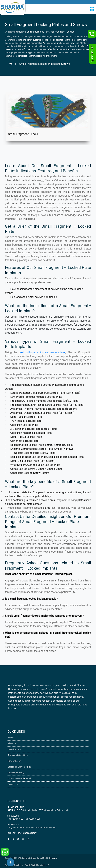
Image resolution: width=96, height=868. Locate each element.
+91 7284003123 (16, 819)
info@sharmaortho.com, (19, 828)
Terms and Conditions (18, 755)
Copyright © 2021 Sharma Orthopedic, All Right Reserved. (31, 858)
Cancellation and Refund (19, 779)
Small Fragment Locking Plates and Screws (45, 64)
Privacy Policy (14, 761)
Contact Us (13, 784)
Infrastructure (14, 749)
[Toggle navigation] (92, 9)
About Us (12, 743)
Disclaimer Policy (16, 773)
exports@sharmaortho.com (43, 828)
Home (10, 738)
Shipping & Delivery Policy (19, 767)
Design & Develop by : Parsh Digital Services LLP (27, 865)
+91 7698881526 (32, 819)
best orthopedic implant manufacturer (42, 352)
